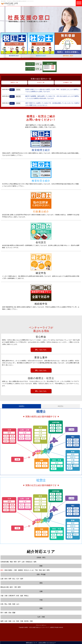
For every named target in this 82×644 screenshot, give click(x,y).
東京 (2, 570)
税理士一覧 (14, 83)
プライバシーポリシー (41, 625)
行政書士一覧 (68, 83)
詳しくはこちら (41, 350)
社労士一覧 (41, 83)
